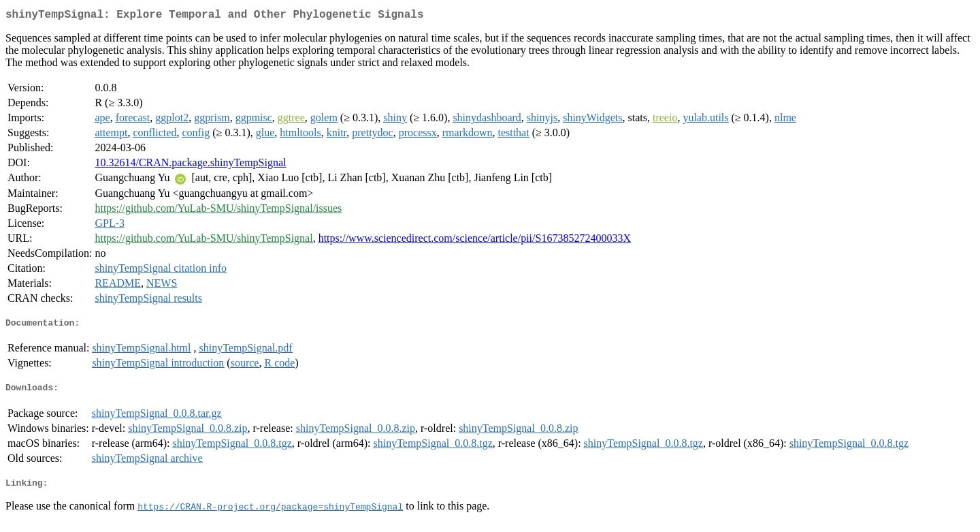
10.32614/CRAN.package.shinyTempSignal (190, 165)
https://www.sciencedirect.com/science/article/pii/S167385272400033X (475, 241)
